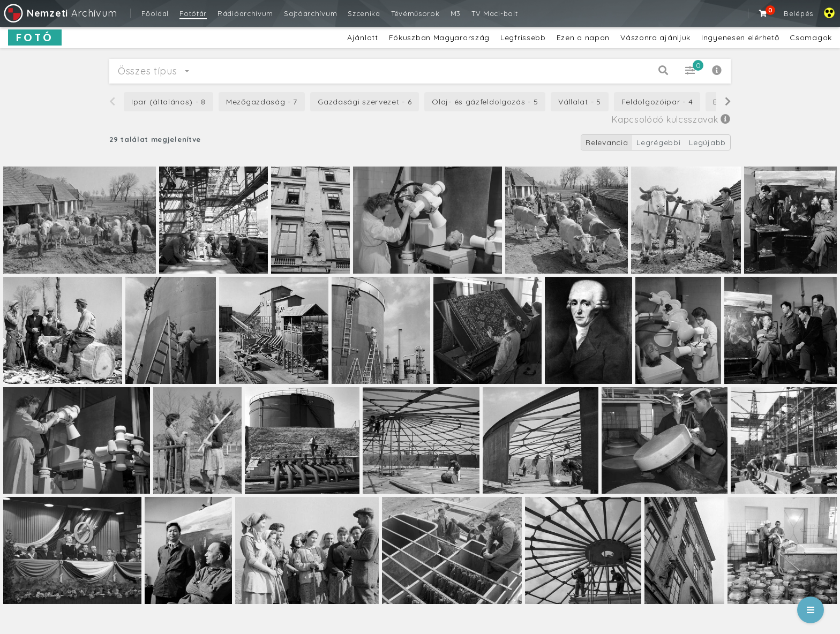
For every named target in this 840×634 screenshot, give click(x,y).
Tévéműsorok (415, 13)
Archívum (60, 13)
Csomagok (811, 37)
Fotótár (193, 13)
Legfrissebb (523, 37)
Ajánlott (363, 37)
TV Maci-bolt (494, 13)
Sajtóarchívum (310, 13)
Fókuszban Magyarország (439, 37)
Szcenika (364, 13)
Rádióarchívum (245, 13)
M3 (456, 13)
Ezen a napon (583, 37)
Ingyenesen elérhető (740, 37)
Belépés (798, 13)
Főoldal (155, 13)
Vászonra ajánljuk (655, 37)
